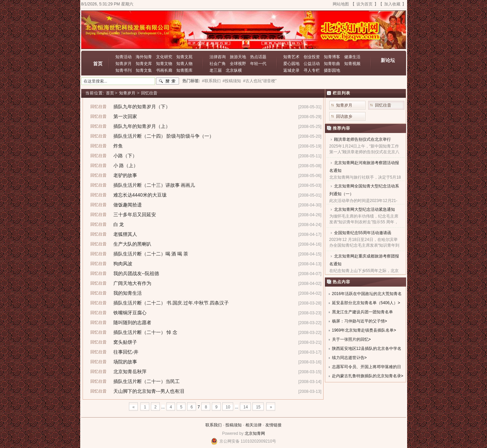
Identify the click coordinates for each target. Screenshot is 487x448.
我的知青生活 (128, 293)
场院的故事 (125, 362)
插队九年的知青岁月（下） (142, 107)
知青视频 (352, 64)
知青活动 (124, 57)
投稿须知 (234, 425)
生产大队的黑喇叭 (132, 244)
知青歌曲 (332, 64)
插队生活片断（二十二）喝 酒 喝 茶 (151, 254)
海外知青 (144, 57)
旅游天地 (238, 57)
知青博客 (332, 57)
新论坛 (388, 60)
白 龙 (119, 224)
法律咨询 (218, 57)
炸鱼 (118, 146)
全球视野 (238, 64)
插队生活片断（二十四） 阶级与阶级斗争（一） (164, 136)
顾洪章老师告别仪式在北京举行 (362, 139)
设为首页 (364, 4)
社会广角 (218, 64)
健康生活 (352, 57)
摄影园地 (332, 70)
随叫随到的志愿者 (132, 322)
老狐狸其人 (125, 234)
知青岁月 (124, 64)
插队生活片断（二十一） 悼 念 (146, 332)
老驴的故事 (125, 175)
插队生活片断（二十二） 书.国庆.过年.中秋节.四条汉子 (171, 303)
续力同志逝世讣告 (348, 358)
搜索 (168, 81)
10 (228, 407)
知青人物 (184, 64)
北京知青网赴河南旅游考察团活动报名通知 (364, 167)
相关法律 (253, 425)
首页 (98, 64)
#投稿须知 (232, 81)
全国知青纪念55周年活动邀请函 (363, 233)
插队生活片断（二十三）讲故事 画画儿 (154, 185)
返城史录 (291, 70)
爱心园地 (291, 64)
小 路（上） (126, 165)
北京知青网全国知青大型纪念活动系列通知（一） (364, 190)
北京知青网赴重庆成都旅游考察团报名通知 (364, 260)
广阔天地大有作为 (132, 283)
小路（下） (125, 156)
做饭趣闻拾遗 (128, 205)
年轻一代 (258, 64)
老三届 (216, 70)
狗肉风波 (123, 264)
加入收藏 (392, 4)
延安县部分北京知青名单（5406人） (365, 303)
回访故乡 (344, 116)
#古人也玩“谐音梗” (260, 81)
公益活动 (312, 64)
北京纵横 (234, 70)
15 (258, 407)
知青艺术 (291, 57)
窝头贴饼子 (125, 342)
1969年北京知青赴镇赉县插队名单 (363, 330)
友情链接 (273, 425)
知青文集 (144, 70)
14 (246, 407)
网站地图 (341, 4)
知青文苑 (184, 57)
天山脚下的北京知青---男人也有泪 (149, 391)
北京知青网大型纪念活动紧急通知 (364, 209)
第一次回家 (125, 116)
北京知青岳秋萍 (130, 372)
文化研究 (164, 57)
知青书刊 (124, 70)
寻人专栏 (312, 70)
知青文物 (164, 64)
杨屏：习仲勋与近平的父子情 (358, 321)
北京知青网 (255, 433)
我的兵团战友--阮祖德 (136, 273)
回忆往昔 (149, 93)
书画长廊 (164, 70)
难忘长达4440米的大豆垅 (140, 195)
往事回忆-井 (126, 352)
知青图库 (184, 70)
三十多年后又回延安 (135, 215)
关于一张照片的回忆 (350, 339)
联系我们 (214, 425)
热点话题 (258, 57)
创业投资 (312, 57)
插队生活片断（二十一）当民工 (147, 381)
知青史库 (144, 64)
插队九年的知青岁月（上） (142, 126)
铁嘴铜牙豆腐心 (130, 313)
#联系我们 (211, 81)
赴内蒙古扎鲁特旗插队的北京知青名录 (367, 376)
